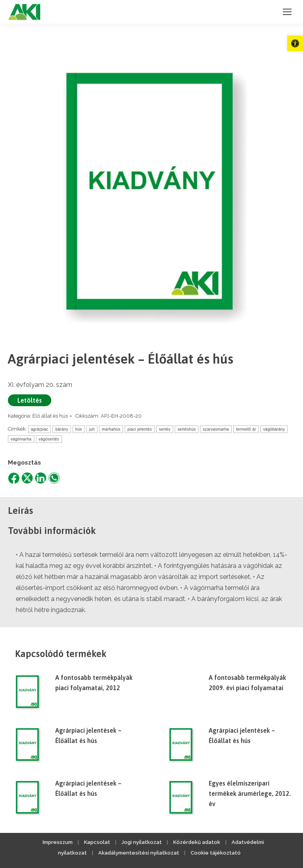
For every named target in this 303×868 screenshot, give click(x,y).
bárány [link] (62, 429)
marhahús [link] (111, 429)
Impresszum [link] (58, 842)
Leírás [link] (21, 511)
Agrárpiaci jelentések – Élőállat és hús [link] (88, 735)
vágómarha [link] (21, 439)
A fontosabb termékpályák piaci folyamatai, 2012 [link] (94, 683)
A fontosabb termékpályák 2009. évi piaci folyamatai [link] (247, 683)
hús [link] (79, 429)
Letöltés (30, 400)
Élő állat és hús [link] (50, 416)
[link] (295, 43)
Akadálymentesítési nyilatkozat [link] (139, 853)
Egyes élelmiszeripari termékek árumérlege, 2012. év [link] (250, 793)
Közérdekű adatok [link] (197, 842)
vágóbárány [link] (274, 429)
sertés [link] (165, 429)
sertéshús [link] (187, 429)
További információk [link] (52, 531)
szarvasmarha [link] (216, 429)
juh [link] (92, 429)
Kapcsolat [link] (97, 842)
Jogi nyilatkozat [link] (142, 842)
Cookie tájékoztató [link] (216, 853)
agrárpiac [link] (39, 429)
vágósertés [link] (49, 439)
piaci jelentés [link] (140, 429)
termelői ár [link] (246, 429)
